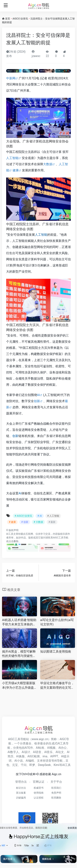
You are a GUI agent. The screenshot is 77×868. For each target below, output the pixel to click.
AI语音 (37, 752)
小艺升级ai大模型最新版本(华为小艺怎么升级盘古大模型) (19, 686)
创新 (37, 401)
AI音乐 (49, 752)
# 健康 (12, 522)
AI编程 (30, 761)
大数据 (48, 164)
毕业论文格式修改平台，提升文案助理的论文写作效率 (57, 686)
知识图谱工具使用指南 (56, 652)
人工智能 (12, 158)
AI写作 (29, 748)
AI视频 (51, 748)
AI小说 (19, 761)
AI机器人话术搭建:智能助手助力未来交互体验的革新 (19, 622)
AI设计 (26, 752)
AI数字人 (13, 752)
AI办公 (63, 748)
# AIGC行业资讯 (23, 516)
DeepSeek (44, 765)
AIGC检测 (34, 756)
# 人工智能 (53, 516)
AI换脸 (20, 756)
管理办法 (21, 782)
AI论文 (60, 752)
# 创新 (25, 522)
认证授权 (39, 798)
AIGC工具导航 (61, 538)
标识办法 (21, 788)
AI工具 (10, 534)
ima (45, 756)
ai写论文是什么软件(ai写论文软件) (57, 622)
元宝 (15, 765)
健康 (16, 170)
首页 (8, 19)
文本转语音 (44, 761)
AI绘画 (40, 748)
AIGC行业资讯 (20, 19)
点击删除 (14, 541)
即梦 (32, 765)
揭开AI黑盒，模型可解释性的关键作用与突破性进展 (19, 654)
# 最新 (52, 522)
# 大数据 (38, 522)
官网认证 (39, 782)
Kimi (56, 765)
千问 (24, 765)
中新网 (11, 78)
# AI (40, 516)
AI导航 (58, 761)
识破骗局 (21, 798)
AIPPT (54, 756)
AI (38, 395)
